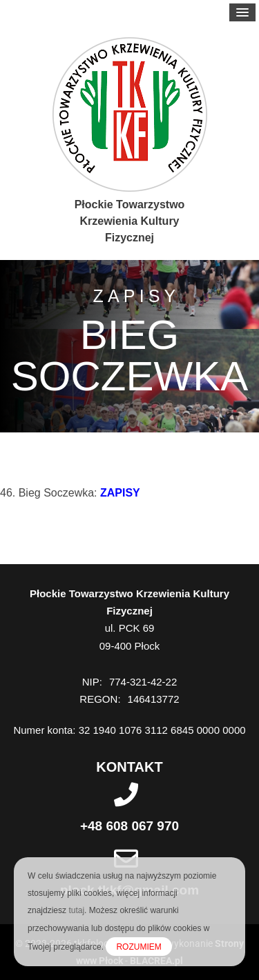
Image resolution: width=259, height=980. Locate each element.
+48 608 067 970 (129, 826)
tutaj (76, 910)
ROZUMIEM (138, 947)
